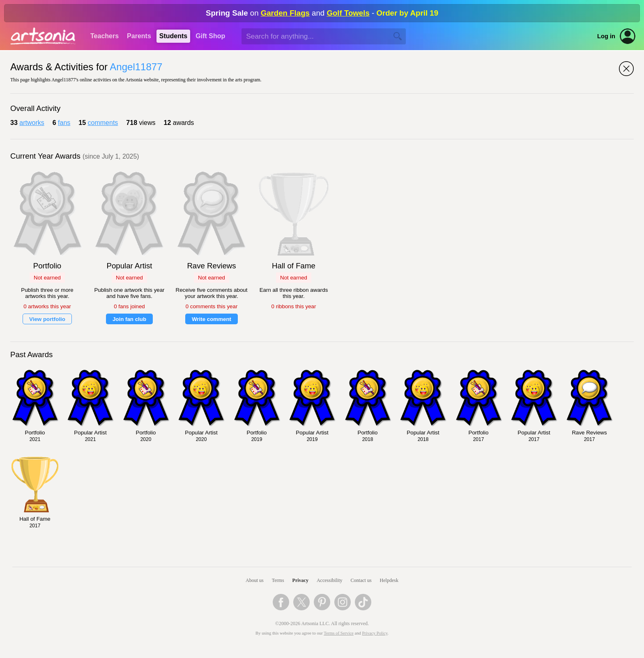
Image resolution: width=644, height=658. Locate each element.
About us (255, 580)
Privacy (300, 580)
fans (64, 123)
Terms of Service (339, 633)
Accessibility (330, 580)
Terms (278, 580)
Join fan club (129, 319)
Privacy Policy (375, 633)
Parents (139, 36)
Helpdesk (389, 580)
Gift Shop (210, 36)
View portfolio (47, 319)
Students (173, 36)
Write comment (212, 319)
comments (103, 123)
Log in (606, 36)
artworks (32, 123)
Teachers (105, 36)
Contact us (361, 580)
